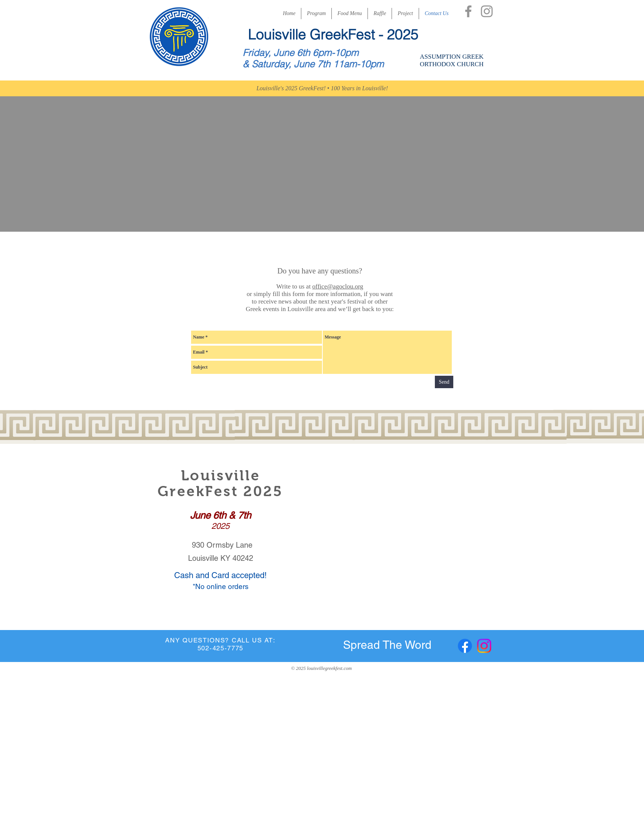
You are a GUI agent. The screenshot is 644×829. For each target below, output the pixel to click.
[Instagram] (487, 11)
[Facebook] (468, 11)
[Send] (444, 382)
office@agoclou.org (338, 286)
